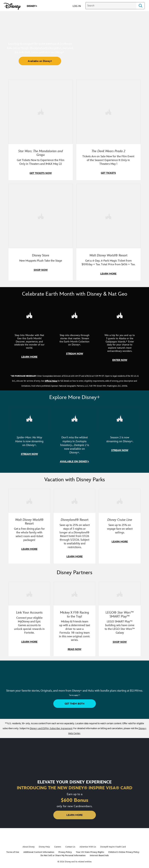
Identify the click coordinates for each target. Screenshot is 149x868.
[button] (79, 6)
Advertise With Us (88, 845)
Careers (58, 845)
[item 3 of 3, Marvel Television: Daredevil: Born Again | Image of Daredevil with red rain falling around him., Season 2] (120, 417)
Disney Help (44, 845)
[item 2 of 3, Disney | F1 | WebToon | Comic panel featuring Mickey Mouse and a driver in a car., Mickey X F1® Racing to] (74, 592)
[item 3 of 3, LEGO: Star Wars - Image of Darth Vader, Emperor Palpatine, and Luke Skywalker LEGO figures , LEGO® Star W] (120, 592)
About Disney (29, 845)
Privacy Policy (65, 850)
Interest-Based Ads (99, 853)
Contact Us (70, 845)
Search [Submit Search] (140, 6)
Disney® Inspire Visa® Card (113, 845)
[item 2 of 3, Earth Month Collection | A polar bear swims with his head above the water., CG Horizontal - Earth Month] (74, 314)
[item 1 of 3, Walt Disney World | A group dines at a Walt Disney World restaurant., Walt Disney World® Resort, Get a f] (29, 499)
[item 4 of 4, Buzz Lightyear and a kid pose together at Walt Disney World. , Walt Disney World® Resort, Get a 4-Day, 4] (109, 216)
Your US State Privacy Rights (90, 850)
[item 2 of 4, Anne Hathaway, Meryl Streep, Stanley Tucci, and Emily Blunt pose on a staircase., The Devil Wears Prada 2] (109, 112)
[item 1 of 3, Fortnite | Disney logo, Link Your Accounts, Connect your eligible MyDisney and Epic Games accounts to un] (29, 592)
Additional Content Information (39, 850)
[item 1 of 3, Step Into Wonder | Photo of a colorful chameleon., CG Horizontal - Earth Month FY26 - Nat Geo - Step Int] (29, 314)
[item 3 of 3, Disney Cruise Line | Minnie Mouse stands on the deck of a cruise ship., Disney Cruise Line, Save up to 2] (120, 499)
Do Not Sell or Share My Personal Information (63, 853)
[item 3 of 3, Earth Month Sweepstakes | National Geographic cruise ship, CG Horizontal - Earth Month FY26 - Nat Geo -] (120, 314)
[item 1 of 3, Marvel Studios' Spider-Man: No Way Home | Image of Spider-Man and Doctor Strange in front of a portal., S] (29, 417)
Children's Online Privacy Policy (124, 850)
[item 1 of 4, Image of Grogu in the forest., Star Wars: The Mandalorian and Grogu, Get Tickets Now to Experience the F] (41, 112)
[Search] (111, 6)
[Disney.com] (12, 6)
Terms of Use (13, 850)
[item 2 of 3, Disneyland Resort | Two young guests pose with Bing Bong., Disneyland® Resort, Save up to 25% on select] (74, 499)
